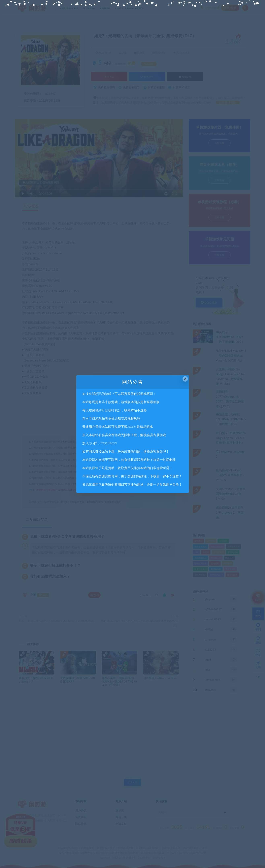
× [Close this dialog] (185, 379)
